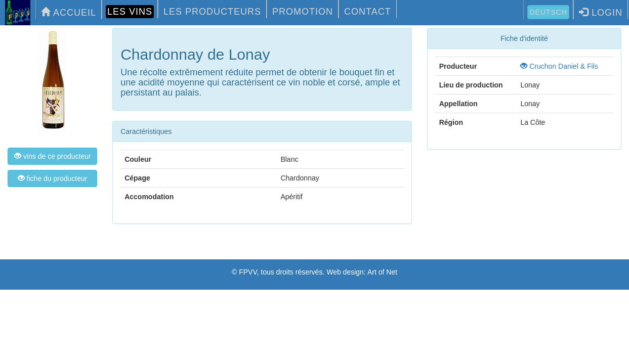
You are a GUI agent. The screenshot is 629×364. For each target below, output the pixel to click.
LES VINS (130, 12)
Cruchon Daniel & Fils (559, 66)
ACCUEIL (69, 12)
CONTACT (368, 12)
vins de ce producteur (53, 156)
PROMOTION (303, 12)
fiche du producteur (53, 178)
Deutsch (548, 12)
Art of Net (382, 272)
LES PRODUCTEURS (212, 12)
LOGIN (601, 12)
